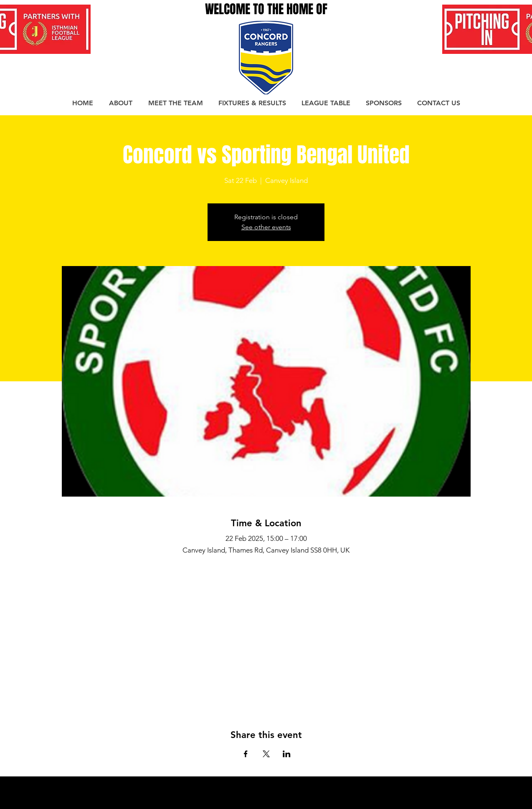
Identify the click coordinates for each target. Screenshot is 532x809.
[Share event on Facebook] (246, 754)
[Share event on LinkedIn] (287, 754)
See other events (266, 227)
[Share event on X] (266, 754)
